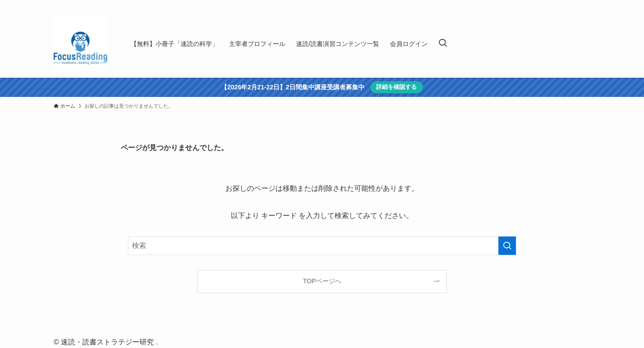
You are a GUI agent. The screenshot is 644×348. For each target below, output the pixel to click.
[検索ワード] (322, 246)
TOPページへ (322, 281)
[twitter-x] (550, 5)
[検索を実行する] (507, 246)
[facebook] (538, 5)
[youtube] (561, 5)
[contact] (585, 5)
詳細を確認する (396, 87)
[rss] (573, 5)
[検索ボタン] (443, 44)
